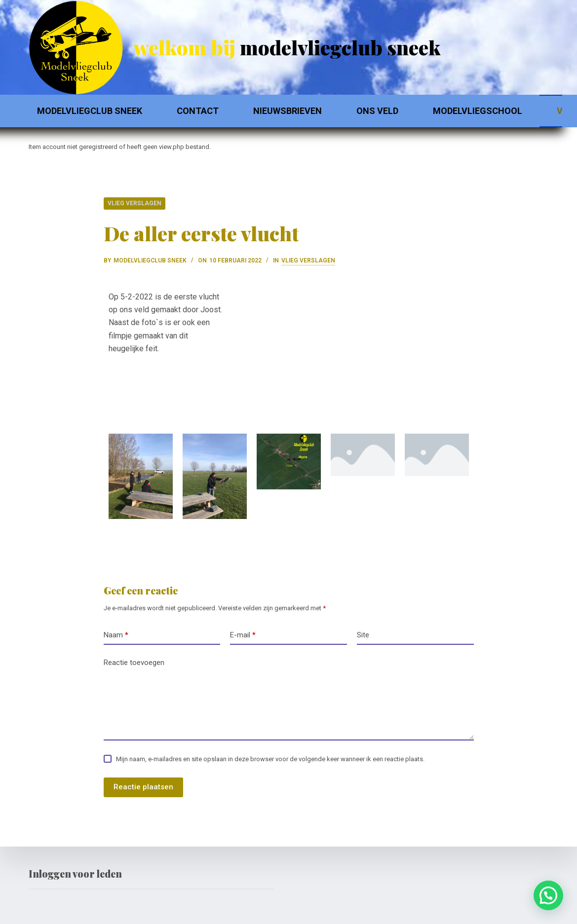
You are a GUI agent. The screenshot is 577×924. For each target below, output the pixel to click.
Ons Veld (377, 111)
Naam (116, 635)
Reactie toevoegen (134, 663)
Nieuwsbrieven (288, 111)
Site (363, 635)
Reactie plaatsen (143, 787)
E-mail (243, 635)
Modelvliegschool (478, 111)
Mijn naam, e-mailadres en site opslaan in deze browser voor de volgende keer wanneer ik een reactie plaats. (270, 759)
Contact (198, 111)
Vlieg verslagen (135, 203)
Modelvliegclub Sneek (90, 111)
